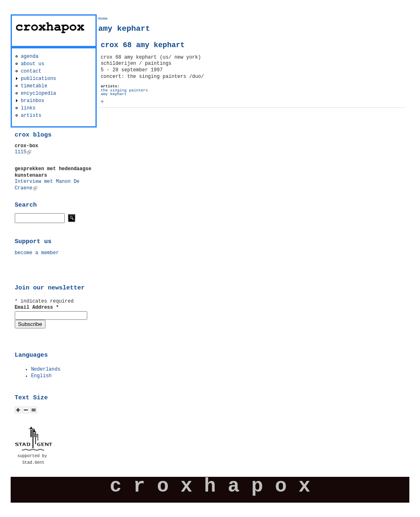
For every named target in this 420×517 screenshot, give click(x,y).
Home (103, 19)
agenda (30, 57)
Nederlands (46, 369)
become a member (37, 253)
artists (31, 116)
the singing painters (124, 90)
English (41, 376)
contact (31, 71)
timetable (34, 86)
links (28, 108)
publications (39, 79)
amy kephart (114, 94)
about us (33, 64)
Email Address (37, 307)
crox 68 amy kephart (143, 45)
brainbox (33, 101)
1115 (23, 152)
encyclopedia (39, 93)
